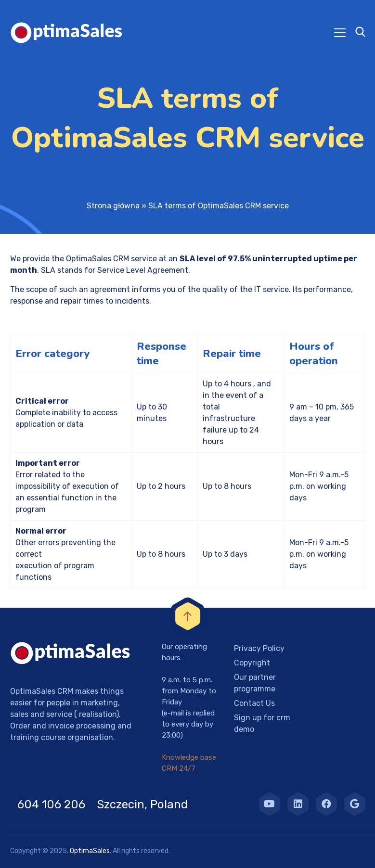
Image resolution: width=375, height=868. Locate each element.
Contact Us (254, 703)
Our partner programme (255, 683)
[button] (19, 849)
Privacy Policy (259, 648)
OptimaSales (90, 851)
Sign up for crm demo (262, 723)
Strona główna (113, 206)
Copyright (252, 663)
